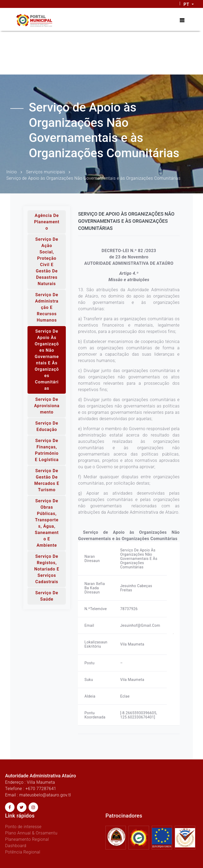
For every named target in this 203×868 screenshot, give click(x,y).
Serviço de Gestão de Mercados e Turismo (47, 480)
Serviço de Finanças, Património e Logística (47, 450)
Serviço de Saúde (47, 596)
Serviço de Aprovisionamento (47, 406)
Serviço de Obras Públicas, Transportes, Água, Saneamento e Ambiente (47, 523)
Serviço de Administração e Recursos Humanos (47, 307)
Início (12, 172)
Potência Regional (23, 852)
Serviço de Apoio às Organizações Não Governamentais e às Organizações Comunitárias (47, 360)
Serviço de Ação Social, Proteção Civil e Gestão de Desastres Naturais (47, 261)
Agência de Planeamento (47, 222)
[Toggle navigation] (182, 20)
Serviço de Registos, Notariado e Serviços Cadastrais (47, 569)
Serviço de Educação (47, 426)
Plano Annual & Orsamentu (31, 833)
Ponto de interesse (23, 827)
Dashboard (16, 846)
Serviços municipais (46, 172)
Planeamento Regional (27, 839)
